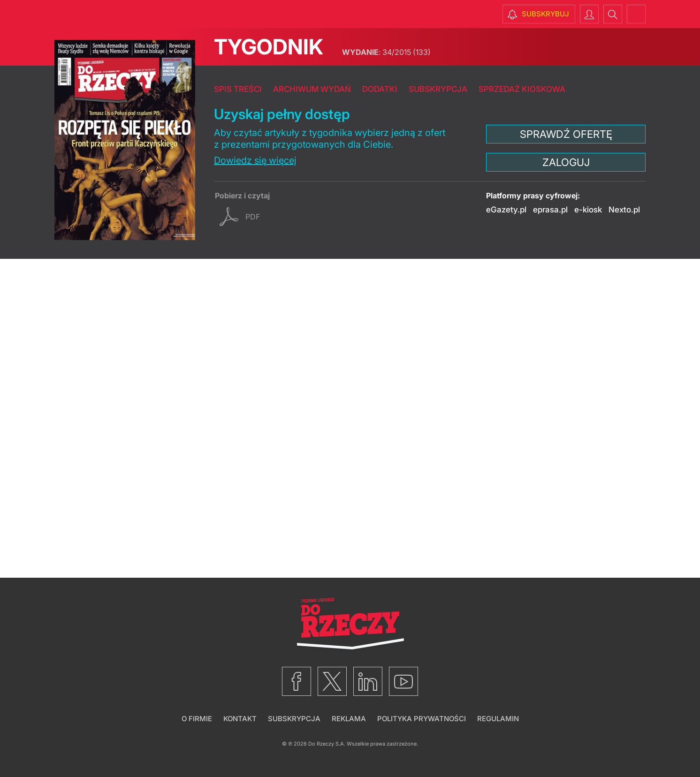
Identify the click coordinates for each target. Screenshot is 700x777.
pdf (253, 217)
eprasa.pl (550, 210)
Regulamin (498, 719)
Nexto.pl (624, 210)
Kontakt (240, 719)
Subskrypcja (438, 89)
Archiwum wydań (312, 89)
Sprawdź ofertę (566, 134)
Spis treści (238, 89)
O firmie (197, 719)
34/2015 (386, 52)
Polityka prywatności (422, 719)
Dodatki (380, 89)
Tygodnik (269, 47)
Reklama (349, 719)
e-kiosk (588, 210)
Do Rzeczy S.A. (327, 744)
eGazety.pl (506, 210)
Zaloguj (566, 162)
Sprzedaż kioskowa (522, 89)
